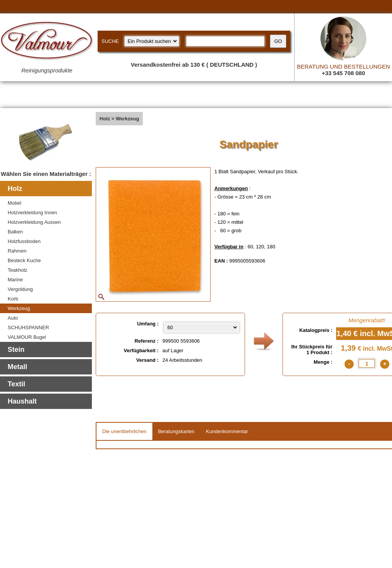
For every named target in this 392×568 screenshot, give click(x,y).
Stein (16, 350)
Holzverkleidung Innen (32, 213)
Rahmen (17, 251)
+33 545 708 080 (343, 73)
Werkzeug (19, 308)
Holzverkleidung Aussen (34, 222)
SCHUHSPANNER (28, 328)
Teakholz (17, 270)
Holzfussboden (24, 241)
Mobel (14, 203)
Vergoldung (20, 289)
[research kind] (152, 41)
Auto (13, 318)
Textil (16, 384)
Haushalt (22, 401)
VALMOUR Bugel (27, 337)
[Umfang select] (201, 328)
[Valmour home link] (47, 42)
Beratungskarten (176, 431)
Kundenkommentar (227, 431)
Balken (15, 232)
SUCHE (110, 41)
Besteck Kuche (24, 260)
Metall (17, 367)
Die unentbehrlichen (124, 431)
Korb (13, 299)
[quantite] (367, 363)
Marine (15, 280)
